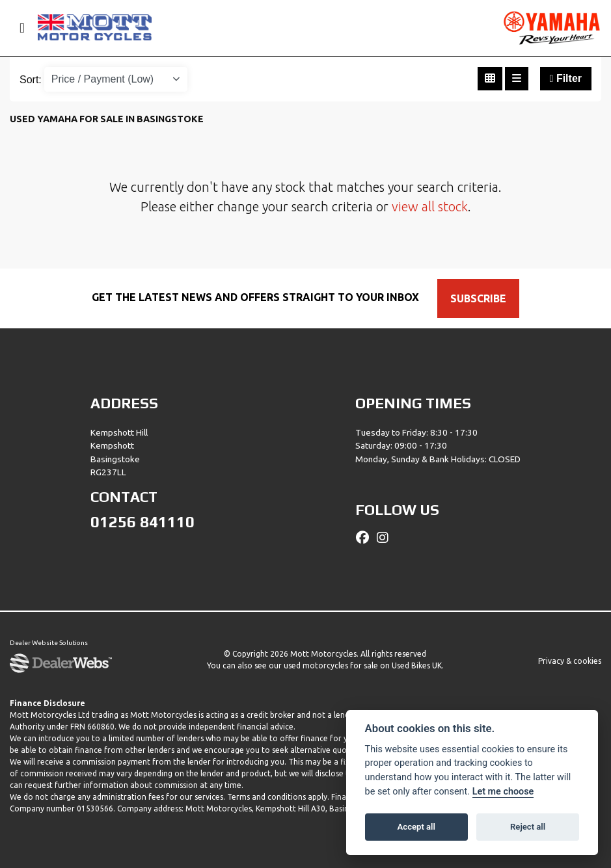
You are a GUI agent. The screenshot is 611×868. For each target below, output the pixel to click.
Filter (566, 78)
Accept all (416, 827)
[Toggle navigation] (16, 28)
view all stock (430, 206)
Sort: (31, 80)
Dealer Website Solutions (49, 643)
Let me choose (503, 792)
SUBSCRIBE (478, 298)
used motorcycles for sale (331, 665)
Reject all (528, 827)
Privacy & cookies (570, 661)
